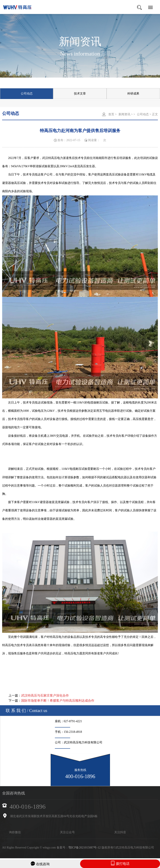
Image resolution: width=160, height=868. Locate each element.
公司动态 (27, 94)
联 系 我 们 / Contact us (26, 711)
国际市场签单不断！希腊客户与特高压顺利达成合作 (58, 701)
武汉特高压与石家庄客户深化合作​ (45, 696)
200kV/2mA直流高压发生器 (77, 166)
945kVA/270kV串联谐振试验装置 (32, 166)
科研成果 (133, 94)
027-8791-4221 (73, 721)
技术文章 (80, 94)
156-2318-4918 (73, 732)
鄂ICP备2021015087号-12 (85, 848)
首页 (111, 114)
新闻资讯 (124, 114)
